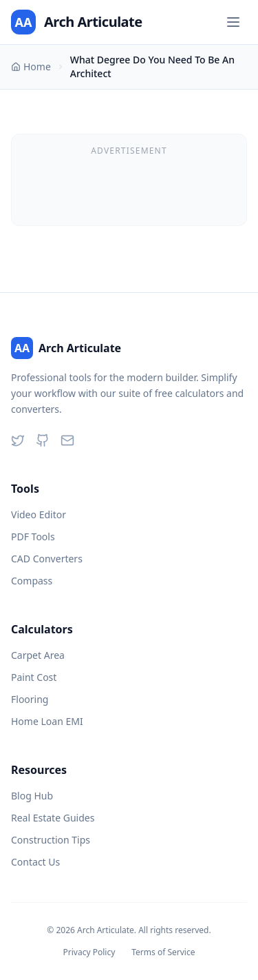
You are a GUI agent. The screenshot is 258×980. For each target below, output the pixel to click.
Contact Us (35, 862)
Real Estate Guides (53, 818)
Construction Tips (51, 840)
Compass (32, 581)
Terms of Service (163, 952)
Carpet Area (38, 655)
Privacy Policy (89, 952)
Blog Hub (32, 796)
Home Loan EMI (47, 721)
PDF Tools (33, 537)
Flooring (30, 699)
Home (31, 67)
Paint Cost (34, 677)
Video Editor (39, 514)
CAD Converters (47, 559)
